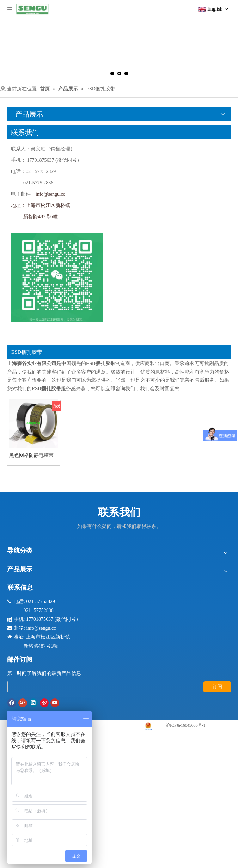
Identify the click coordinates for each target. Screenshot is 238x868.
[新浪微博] (44, 703)
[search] (7, 687)
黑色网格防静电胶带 (31, 455)
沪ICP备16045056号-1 (186, 725)
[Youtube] (55, 703)
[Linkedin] (33, 703)
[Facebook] (12, 703)
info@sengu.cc (50, 194)
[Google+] (23, 703)
